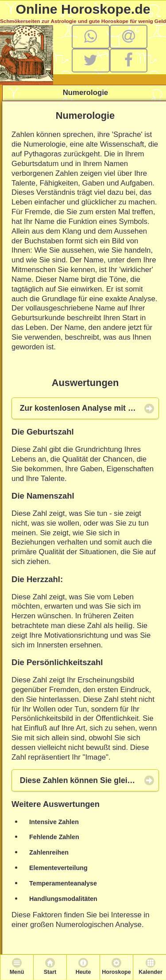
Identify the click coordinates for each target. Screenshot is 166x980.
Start (50, 972)
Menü (17, 972)
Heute (83, 972)
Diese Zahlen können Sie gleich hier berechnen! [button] (89, 780)
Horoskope (116, 972)
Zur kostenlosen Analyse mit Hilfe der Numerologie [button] (89, 408)
